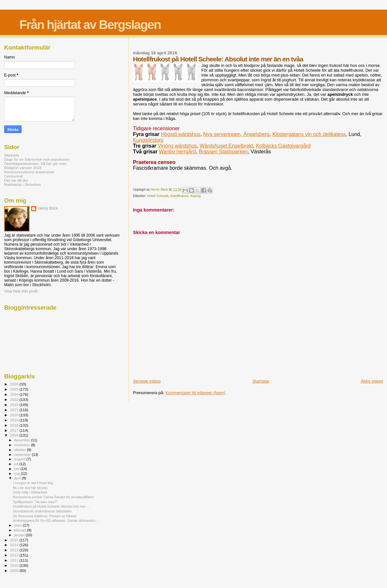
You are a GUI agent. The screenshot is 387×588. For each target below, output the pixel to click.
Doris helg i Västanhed (30, 492)
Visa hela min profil (21, 291)
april (18, 478)
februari (21, 530)
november (23, 445)
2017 (15, 430)
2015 (15, 540)
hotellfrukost (180, 196)
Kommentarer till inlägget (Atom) (195, 393)
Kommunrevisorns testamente (29, 172)
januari (20, 535)
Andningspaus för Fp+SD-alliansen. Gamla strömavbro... (55, 520)
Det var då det (16, 180)
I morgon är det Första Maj (33, 483)
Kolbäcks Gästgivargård (283, 146)
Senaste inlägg (147, 381)
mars (19, 525)
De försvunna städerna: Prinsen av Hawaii (45, 516)
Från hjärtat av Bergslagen (90, 25)
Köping (195, 196)
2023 (15, 399)
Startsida (261, 381)
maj (18, 474)
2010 (15, 565)
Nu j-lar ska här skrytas (30, 488)
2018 (15, 425)
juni (17, 469)
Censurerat (13, 176)
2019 (15, 420)
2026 (15, 384)
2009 (15, 570)
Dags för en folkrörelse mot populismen (37, 159)
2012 (15, 555)
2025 (15, 389)
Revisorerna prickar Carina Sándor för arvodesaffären (53, 497)
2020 (15, 415)
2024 (15, 394)
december (23, 440)
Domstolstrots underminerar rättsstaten (42, 511)
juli (17, 464)
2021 (15, 410)
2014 (15, 545)
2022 (15, 405)
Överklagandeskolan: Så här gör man (35, 163)
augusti (20, 459)
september (23, 455)
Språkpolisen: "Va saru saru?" (35, 502)
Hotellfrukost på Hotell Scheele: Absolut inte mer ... (51, 506)
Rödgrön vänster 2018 (23, 168)
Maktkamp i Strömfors (22, 184)
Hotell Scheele (158, 196)
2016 (15, 435)
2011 (15, 560)
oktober (21, 450)
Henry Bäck (48, 208)
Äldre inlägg (372, 381)
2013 (15, 550)
